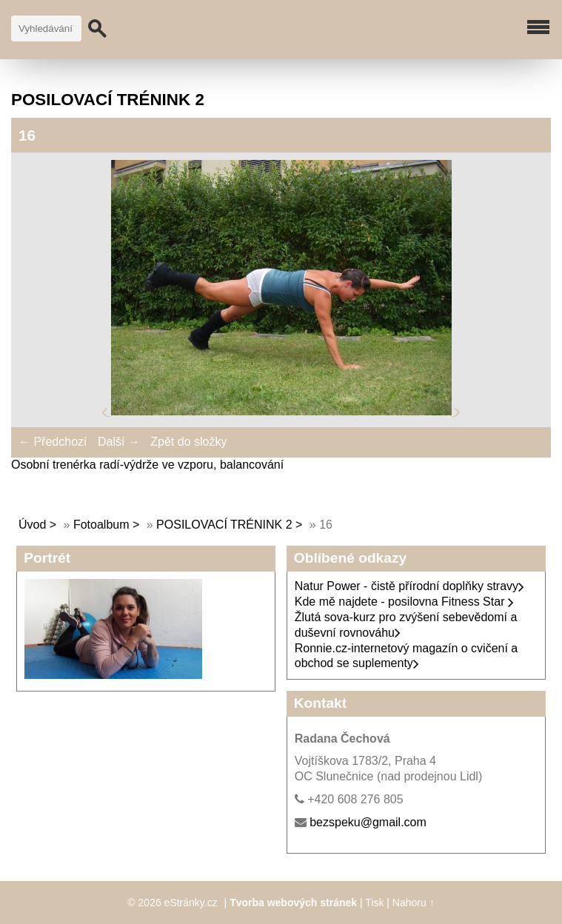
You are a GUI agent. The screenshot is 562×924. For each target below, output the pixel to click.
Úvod (32, 525)
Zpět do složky (188, 442)
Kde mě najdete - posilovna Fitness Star (404, 602)
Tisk (374, 903)
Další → (119, 442)
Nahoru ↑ (414, 903)
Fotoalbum (101, 525)
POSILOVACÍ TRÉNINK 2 (224, 525)
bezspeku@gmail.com (368, 822)
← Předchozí (53, 442)
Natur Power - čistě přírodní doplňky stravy (409, 586)
